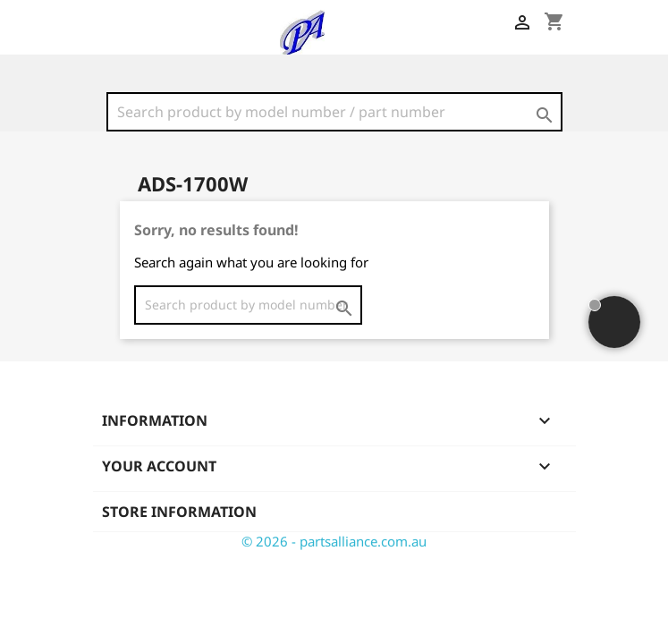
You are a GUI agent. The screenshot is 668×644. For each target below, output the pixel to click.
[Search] (334, 112)
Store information (179, 512)
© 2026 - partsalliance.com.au (334, 541)
